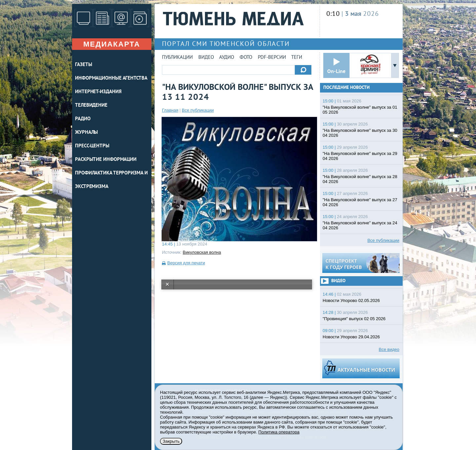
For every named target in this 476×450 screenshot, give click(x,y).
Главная (170, 110)
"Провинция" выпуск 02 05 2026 (354, 319)
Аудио (227, 58)
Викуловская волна (202, 252)
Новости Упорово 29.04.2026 (351, 337)
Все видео (389, 349)
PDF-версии (272, 58)
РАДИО (83, 119)
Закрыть (171, 441)
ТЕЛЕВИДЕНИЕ (91, 106)
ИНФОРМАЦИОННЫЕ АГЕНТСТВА (111, 78)
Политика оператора (279, 432)
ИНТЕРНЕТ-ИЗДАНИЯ (98, 92)
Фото (246, 58)
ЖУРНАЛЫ (86, 133)
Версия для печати (186, 263)
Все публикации (198, 110)
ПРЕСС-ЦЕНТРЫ (92, 146)
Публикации (177, 58)
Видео (206, 58)
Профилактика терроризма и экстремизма (111, 180)
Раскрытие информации (106, 160)
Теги (297, 58)
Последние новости (346, 88)
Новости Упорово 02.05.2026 (351, 300)
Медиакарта (112, 44)
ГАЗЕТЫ (83, 65)
